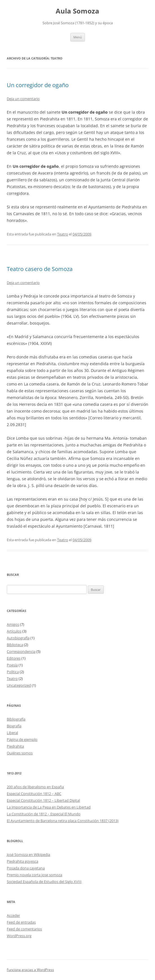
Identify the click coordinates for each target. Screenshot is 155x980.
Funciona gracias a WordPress (30, 970)
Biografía (14, 726)
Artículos (14, 631)
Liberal (12, 733)
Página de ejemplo (22, 739)
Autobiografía (18, 638)
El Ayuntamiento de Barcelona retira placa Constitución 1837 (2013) (63, 821)
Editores (14, 658)
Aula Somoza (77, 11)
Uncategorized (19, 685)
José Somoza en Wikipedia (28, 855)
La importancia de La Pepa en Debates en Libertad (49, 807)
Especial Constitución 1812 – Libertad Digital (43, 800)
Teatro (63, 234)
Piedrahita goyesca (23, 861)
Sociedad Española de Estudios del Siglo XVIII (44, 882)
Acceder (13, 915)
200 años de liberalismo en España (35, 787)
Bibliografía (16, 719)
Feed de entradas (21, 922)
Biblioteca (15, 645)
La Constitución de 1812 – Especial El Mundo (44, 814)
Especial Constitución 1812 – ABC (34, 794)
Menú (78, 37)
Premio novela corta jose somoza (34, 875)
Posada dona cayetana (26, 868)
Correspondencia (21, 651)
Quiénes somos (20, 753)
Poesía (12, 665)
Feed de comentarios (24, 929)
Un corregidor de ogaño (38, 85)
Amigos (13, 624)
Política (13, 672)
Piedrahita (15, 746)
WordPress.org (19, 936)
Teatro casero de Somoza (40, 269)
